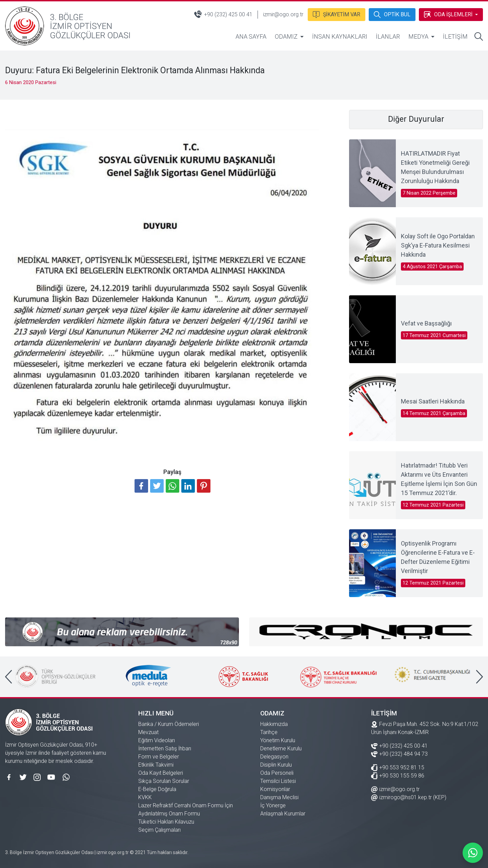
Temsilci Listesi (278, 781)
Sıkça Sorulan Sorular (164, 781)
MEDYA (418, 36)
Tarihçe (269, 732)
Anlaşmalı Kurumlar (283, 814)
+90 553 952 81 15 (398, 767)
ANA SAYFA (251, 36)
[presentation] (8, 677)
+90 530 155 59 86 (398, 775)
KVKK (145, 797)
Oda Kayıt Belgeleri (161, 773)
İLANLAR (388, 36)
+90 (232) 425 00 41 (223, 14)
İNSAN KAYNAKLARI (340, 36)
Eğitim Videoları (157, 740)
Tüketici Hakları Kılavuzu (166, 822)
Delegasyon (274, 757)
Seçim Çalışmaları (159, 830)
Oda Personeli (277, 773)
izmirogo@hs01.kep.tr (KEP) (409, 797)
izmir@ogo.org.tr (282, 14)
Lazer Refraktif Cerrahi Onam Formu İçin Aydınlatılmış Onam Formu (186, 810)
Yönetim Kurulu (278, 740)
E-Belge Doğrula (157, 789)
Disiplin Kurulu (276, 765)
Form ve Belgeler (159, 757)
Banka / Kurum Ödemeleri (169, 724)
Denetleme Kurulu (281, 748)
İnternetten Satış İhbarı (165, 748)
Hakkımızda (274, 724)
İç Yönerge (273, 805)
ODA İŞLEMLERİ (448, 14)
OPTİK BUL (392, 14)
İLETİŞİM (455, 36)
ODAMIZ (286, 36)
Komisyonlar (275, 789)
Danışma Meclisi (279, 797)
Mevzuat (148, 732)
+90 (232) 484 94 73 (399, 754)
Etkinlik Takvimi (156, 765)
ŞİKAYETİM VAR (336, 14)
